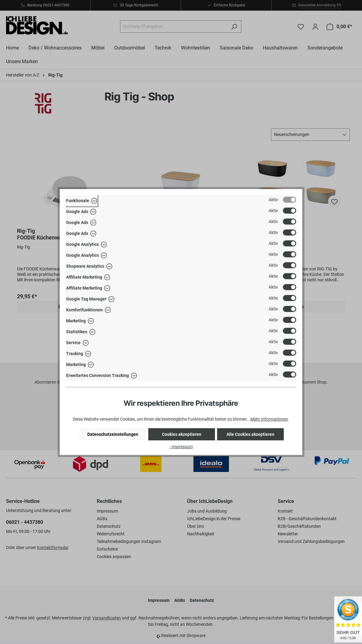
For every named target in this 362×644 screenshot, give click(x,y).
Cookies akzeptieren (182, 434)
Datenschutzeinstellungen (113, 434)
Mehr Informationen (269, 419)
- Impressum (181, 447)
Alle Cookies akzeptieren (250, 434)
